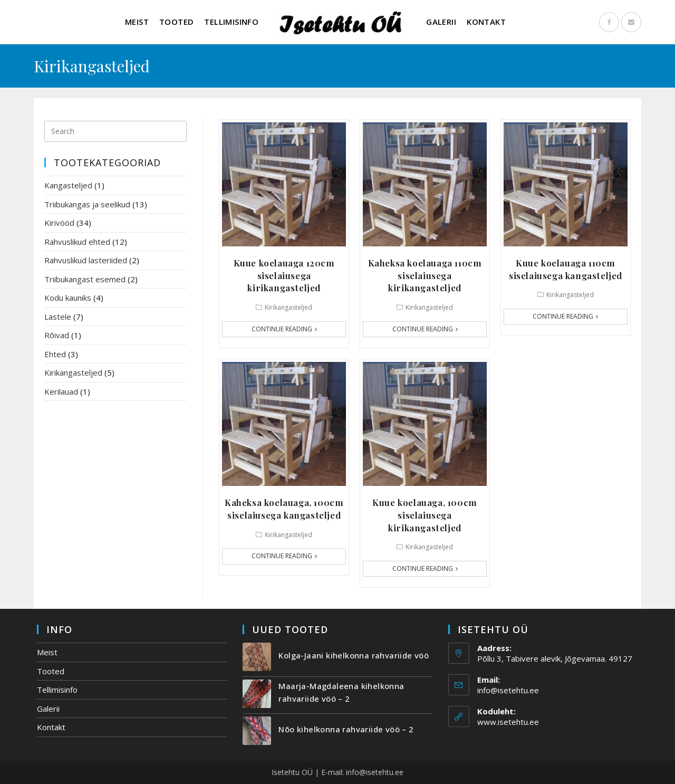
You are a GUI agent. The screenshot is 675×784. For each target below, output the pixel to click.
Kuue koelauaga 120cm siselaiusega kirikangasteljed (284, 275)
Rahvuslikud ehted (77, 242)
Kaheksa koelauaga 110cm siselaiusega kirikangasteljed (425, 275)
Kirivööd (59, 223)
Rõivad (57, 335)
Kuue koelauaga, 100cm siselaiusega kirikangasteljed (425, 515)
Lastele (58, 317)
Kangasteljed (68, 185)
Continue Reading (284, 329)
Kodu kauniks (68, 298)
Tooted (51, 671)
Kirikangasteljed (288, 307)
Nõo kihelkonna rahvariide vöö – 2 (346, 729)
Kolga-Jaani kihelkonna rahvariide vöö (354, 655)
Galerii (48, 709)
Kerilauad (61, 391)
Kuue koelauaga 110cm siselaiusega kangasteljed (566, 269)
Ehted (55, 354)
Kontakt (51, 727)
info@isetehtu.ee (508, 690)
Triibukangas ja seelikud (87, 204)
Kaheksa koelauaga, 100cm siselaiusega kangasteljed (284, 509)
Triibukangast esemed (85, 279)
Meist (47, 652)
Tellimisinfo (57, 690)
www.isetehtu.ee (508, 722)
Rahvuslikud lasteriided (86, 260)
